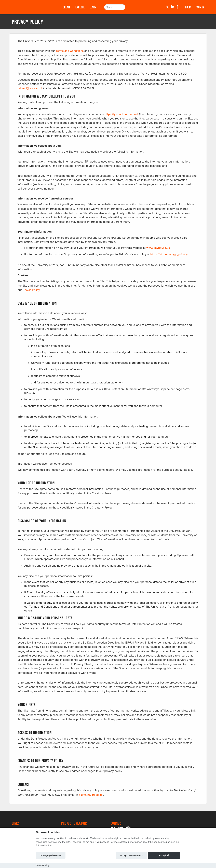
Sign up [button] (200, 7)
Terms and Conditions (70, 51)
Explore (80, 7)
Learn (93, 7)
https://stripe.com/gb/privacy (169, 254)
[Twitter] (167, 7)
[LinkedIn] (173, 7)
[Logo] (33, 7)
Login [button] (188, 7)
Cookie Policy (31, 290)
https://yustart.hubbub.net (122, 114)
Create (67, 7)
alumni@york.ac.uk (31, 88)
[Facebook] (177, 7)
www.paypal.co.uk (158, 248)
